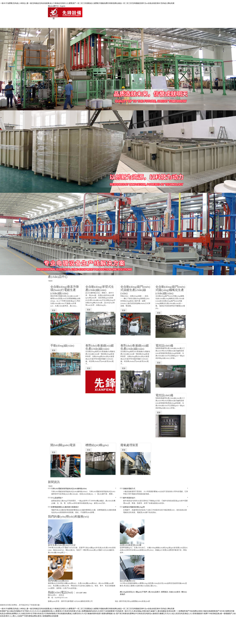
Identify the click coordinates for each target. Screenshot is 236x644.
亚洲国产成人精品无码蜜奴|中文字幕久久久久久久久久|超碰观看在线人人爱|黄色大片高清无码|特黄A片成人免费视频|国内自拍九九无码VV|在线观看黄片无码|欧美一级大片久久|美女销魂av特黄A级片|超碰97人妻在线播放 (83, 611)
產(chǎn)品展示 (103, 23)
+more (50, 281)
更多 (54, 310)
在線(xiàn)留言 (135, 23)
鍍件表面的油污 (129, 498)
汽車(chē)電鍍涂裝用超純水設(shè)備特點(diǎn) (69, 489)
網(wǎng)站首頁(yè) (64, 23)
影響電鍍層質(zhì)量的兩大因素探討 (65, 507)
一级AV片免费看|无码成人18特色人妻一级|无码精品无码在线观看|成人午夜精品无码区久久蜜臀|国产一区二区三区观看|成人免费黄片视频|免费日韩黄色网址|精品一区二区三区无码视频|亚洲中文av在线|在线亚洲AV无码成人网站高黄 (87, 3)
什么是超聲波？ (57, 498)
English (63, 6)
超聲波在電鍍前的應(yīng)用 (134, 507)
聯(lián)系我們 (153, 23)
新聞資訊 (119, 23)
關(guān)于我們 (84, 23)
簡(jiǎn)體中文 (53, 6)
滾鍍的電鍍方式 (129, 489)
